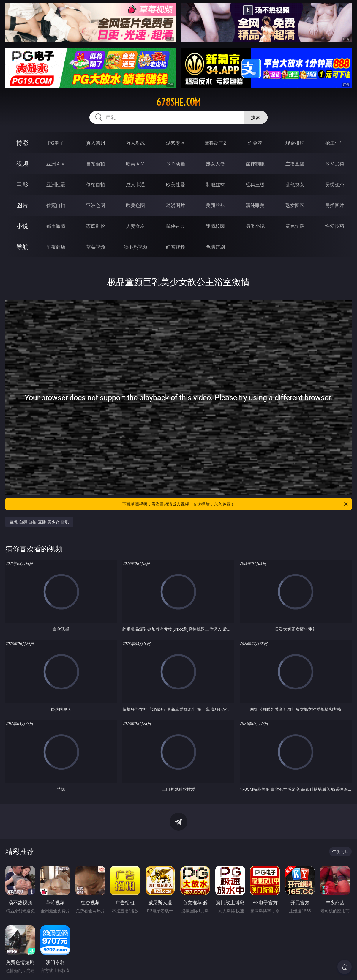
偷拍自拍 (96, 184)
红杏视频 (176, 247)
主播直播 (295, 164)
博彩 (22, 143)
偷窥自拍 (56, 205)
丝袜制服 (255, 164)
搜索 (256, 117)
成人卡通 (135, 184)
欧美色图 (135, 205)
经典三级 (255, 184)
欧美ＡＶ (135, 164)
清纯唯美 (255, 205)
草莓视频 (96, 247)
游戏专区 (176, 143)
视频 (22, 164)
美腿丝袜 (215, 205)
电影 (22, 184)
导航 (22, 247)
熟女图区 (295, 205)
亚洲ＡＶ (56, 164)
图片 (22, 205)
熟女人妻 (215, 164)
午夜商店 (56, 247)
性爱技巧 (335, 226)
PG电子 (56, 143)
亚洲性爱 (56, 184)
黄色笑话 (295, 226)
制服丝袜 (215, 184)
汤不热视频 (135, 247)
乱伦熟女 (295, 184)
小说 (22, 226)
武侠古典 (176, 226)
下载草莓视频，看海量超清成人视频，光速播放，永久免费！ (236, 504)
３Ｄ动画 (176, 164)
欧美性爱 (176, 184)
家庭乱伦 (96, 226)
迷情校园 (215, 226)
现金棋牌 (295, 143)
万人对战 (135, 143)
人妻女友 (135, 226)
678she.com (178, 102)
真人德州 (96, 143)
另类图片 (335, 205)
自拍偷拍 (96, 164)
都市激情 (56, 226)
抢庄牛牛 (335, 143)
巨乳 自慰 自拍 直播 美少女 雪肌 (39, 522)
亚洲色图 (96, 205)
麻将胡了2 (215, 143)
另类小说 (255, 226)
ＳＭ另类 (335, 164)
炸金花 (255, 143)
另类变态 (335, 184)
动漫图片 (176, 205)
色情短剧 (215, 247)
